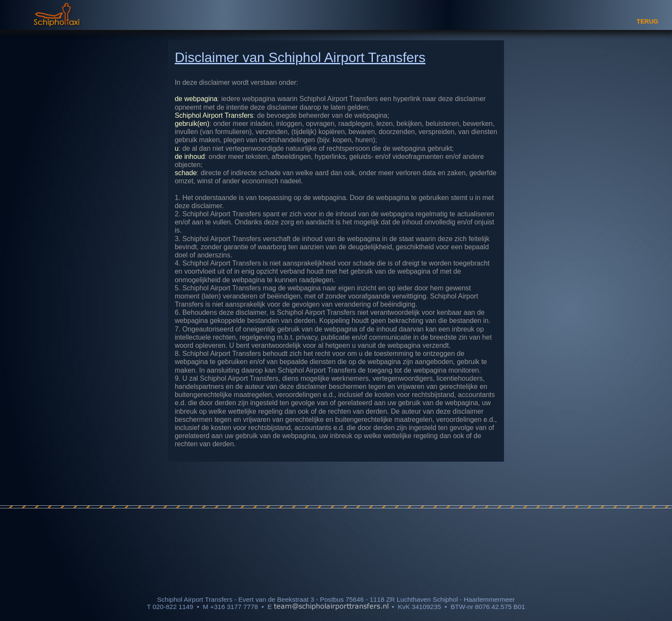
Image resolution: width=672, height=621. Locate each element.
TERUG (647, 21)
